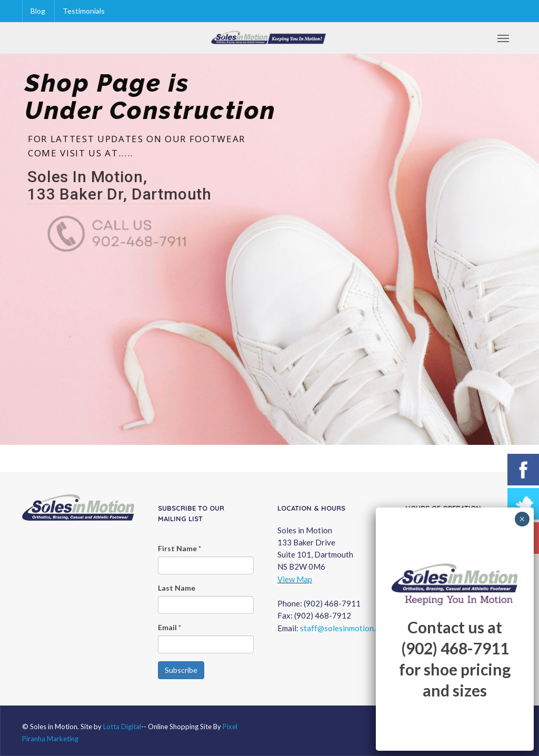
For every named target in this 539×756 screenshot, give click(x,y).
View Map (295, 579)
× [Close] (522, 519)
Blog (38, 11)
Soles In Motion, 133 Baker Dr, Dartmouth (119, 186)
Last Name (177, 588)
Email (169, 627)
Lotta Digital (122, 727)
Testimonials (84, 11)
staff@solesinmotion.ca (342, 628)
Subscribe (181, 670)
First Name (179, 548)
